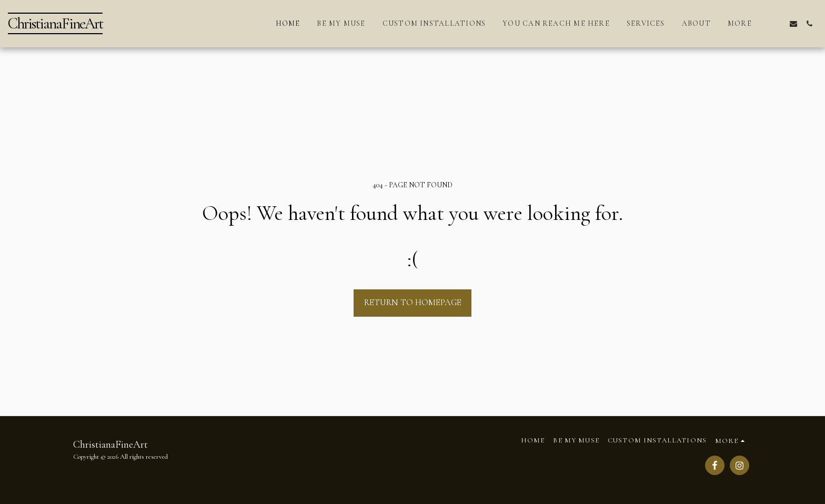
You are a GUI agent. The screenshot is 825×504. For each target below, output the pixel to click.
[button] (778, 24)
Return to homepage (413, 303)
